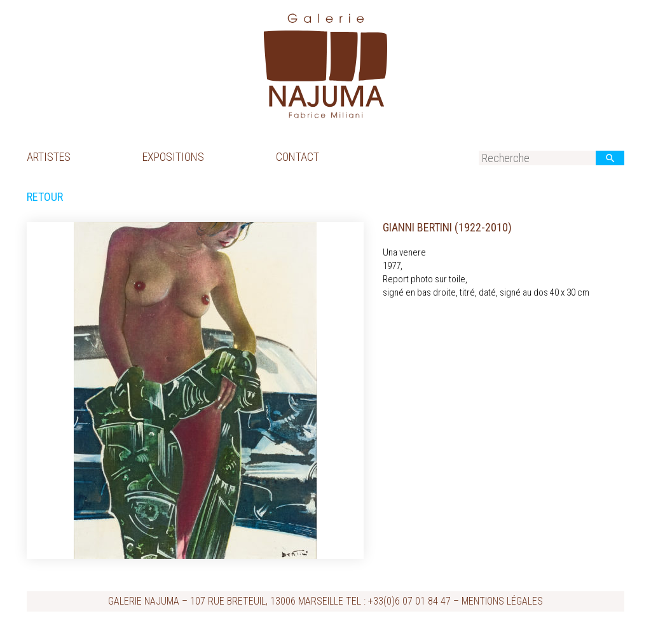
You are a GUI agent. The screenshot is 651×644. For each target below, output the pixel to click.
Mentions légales (502, 601)
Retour (45, 197)
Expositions (173, 157)
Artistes (49, 157)
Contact (298, 157)
